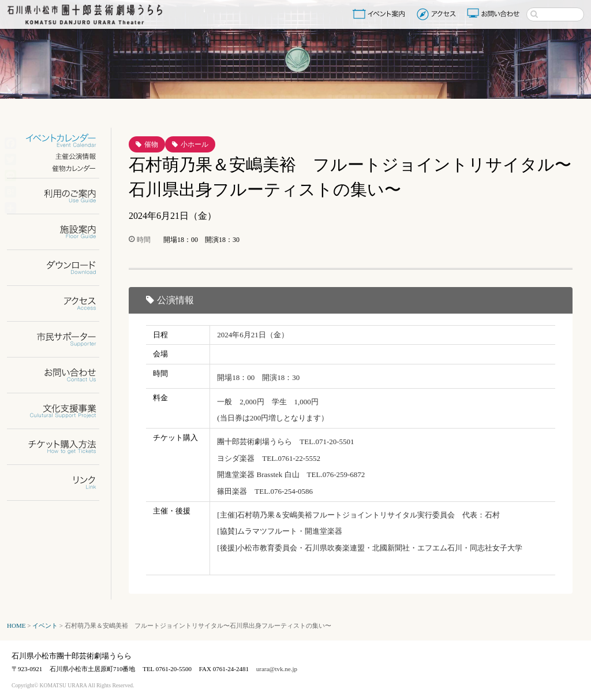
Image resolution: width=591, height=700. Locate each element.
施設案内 (60, 232)
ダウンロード (60, 268)
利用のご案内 (60, 196)
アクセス (438, 14)
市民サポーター (60, 339)
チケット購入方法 (60, 447)
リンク (60, 483)
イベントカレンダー (60, 141)
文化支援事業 (60, 411)
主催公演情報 (60, 156)
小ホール (194, 144)
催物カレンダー (60, 168)
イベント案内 (381, 14)
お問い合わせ (495, 14)
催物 (151, 144)
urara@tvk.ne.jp (277, 669)
